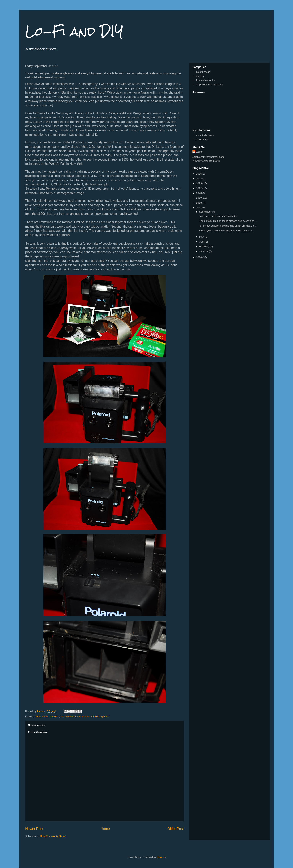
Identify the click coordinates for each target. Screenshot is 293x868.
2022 (199, 188)
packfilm (54, 717)
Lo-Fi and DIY (74, 31)
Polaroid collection (70, 717)
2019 (199, 198)
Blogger (161, 857)
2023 (199, 183)
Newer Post (34, 829)
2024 (199, 178)
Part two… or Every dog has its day (218, 216)
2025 (199, 174)
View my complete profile (206, 161)
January (204, 251)
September (206, 212)
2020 (199, 193)
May (202, 237)
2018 (199, 203)
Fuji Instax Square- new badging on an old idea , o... (227, 226)
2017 (199, 208)
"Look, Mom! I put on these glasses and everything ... (228, 221)
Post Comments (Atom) (53, 836)
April (202, 242)
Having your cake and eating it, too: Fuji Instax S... (226, 231)
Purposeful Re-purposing (96, 717)
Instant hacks (41, 717)
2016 (199, 257)
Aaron (200, 152)
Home (105, 829)
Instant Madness (204, 135)
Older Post (176, 829)
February (205, 246)
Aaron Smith (202, 139)
